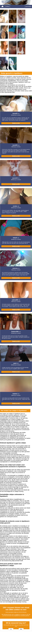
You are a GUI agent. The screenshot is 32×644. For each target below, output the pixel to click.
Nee (21, 629)
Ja (11, 629)
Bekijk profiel (16, 123)
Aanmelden (28, 7)
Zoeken (7, 7)
